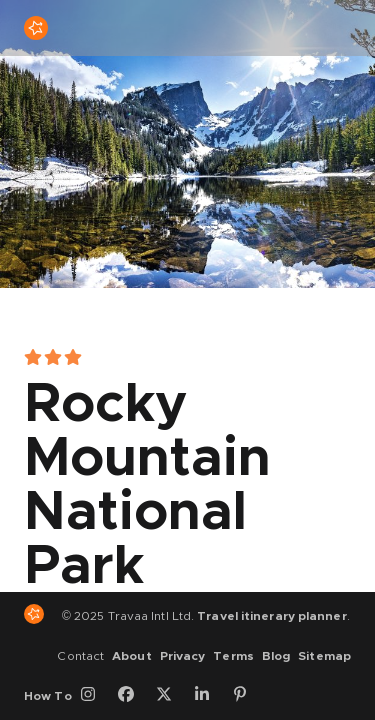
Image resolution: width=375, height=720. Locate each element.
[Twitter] (171, 696)
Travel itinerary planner (271, 616)
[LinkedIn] (209, 696)
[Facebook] (133, 696)
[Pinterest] (247, 696)
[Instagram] (95, 696)
